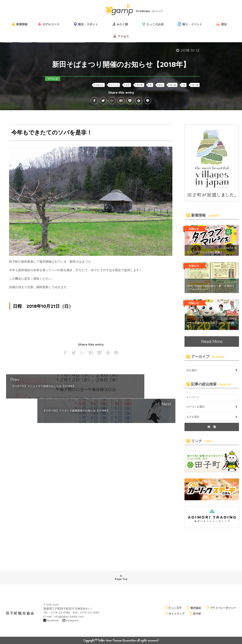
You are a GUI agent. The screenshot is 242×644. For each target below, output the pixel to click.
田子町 (140, 85)
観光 (161, 85)
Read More (212, 342)
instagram (72, 620)
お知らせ (99, 85)
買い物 (173, 85)
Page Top (121, 577)
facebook (53, 620)
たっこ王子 (173, 608)
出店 (128, 85)
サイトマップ (175, 614)
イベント (114, 85)
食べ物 (195, 85)
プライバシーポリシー (221, 608)
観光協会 (194, 608)
